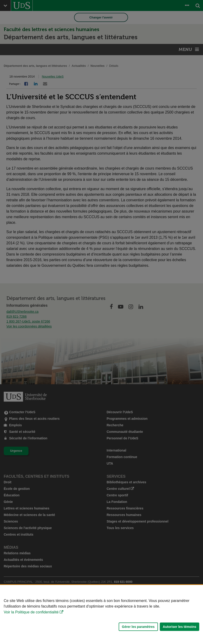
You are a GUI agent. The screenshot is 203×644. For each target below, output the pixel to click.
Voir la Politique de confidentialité (31, 612)
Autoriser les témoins (180, 627)
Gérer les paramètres (138, 627)
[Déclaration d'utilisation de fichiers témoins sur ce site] (101, 614)
